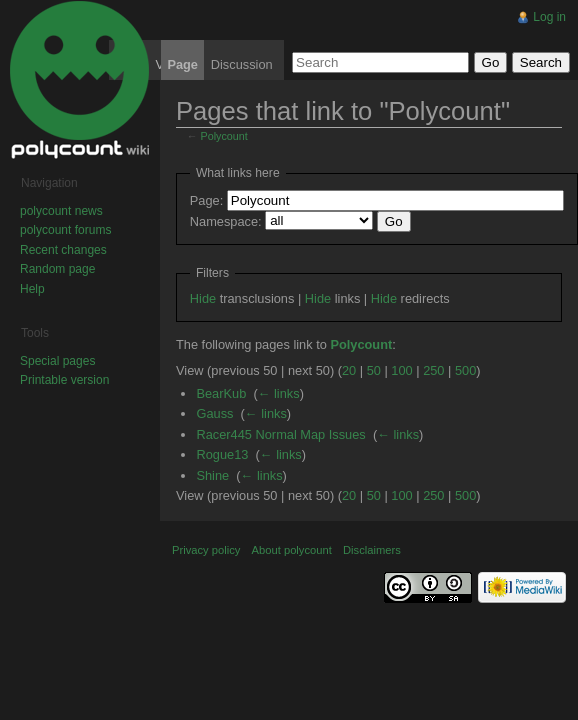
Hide (203, 298)
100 (401, 370)
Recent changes (63, 250)
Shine (212, 475)
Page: (206, 200)
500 (465, 370)
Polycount (224, 136)
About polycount (292, 550)
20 (349, 370)
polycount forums (65, 230)
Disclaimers (372, 550)
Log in (549, 17)
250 (433, 370)
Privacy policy (206, 550)
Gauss (214, 413)
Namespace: (226, 221)
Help (32, 289)
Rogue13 (222, 454)
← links (279, 393)
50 (374, 370)
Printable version (64, 380)
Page (182, 64)
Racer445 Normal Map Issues (280, 434)
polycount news (61, 211)
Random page (57, 269)
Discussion (242, 64)
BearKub (221, 393)
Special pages (57, 361)
